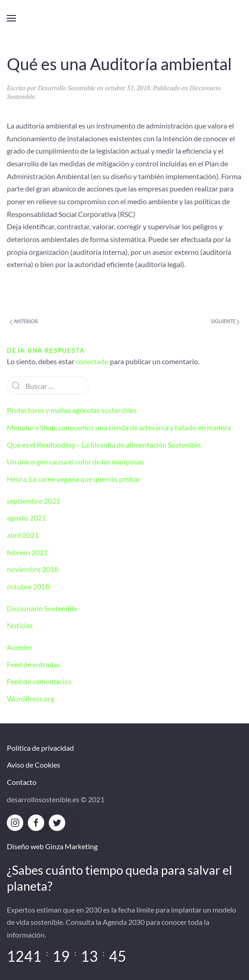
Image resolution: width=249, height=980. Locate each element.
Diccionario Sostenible (42, 608)
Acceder (20, 647)
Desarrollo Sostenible (67, 88)
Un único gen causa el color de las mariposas (75, 462)
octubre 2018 (28, 586)
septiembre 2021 (34, 501)
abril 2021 (23, 535)
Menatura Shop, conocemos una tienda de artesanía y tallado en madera (119, 427)
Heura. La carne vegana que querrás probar (74, 479)
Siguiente (225, 321)
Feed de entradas (34, 664)
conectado (92, 361)
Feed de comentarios (39, 681)
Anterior (24, 321)
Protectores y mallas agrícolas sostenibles (72, 410)
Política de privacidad (40, 748)
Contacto (22, 782)
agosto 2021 (26, 518)
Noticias (20, 625)
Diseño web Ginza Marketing (52, 846)
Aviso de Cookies (34, 765)
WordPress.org (31, 699)
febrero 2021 (27, 552)
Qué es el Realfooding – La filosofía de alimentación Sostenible (104, 445)
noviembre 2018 (33, 569)
